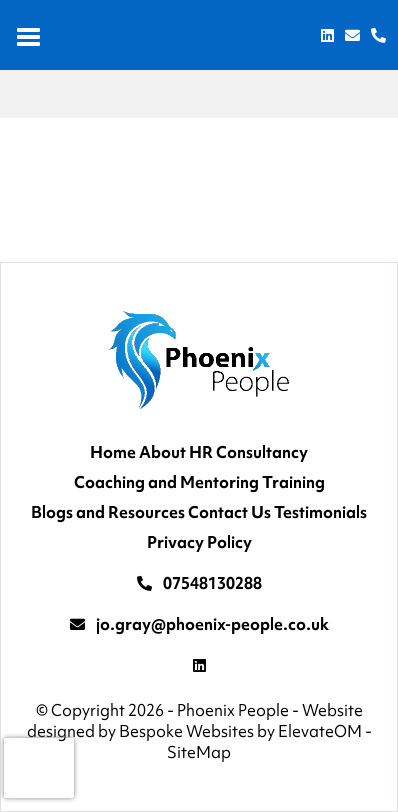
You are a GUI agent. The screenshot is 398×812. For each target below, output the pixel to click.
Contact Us (229, 512)
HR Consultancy (248, 452)
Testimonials (320, 512)
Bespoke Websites (186, 731)
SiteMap (199, 752)
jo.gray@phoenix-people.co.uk (212, 624)
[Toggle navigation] (29, 35)
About (162, 452)
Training (293, 482)
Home (113, 452)
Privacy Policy (199, 542)
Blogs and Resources (108, 512)
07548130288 (212, 583)
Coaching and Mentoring (166, 482)
